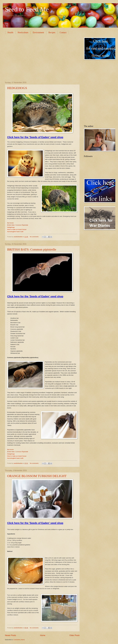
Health (10, 32)
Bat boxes (10, 223)
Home (43, 635)
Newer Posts (10, 635)
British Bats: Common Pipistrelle (18, 225)
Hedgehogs (11, 227)
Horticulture (23, 32)
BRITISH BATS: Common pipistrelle (32, 249)
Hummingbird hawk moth (15, 232)
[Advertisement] (23, 58)
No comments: (35, 237)
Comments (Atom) (19, 640)
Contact (63, 32)
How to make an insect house (17, 229)
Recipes (52, 32)
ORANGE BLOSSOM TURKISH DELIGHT (37, 476)
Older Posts (74, 635)
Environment (38, 32)
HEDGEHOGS (17, 88)
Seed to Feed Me (27, 9)
